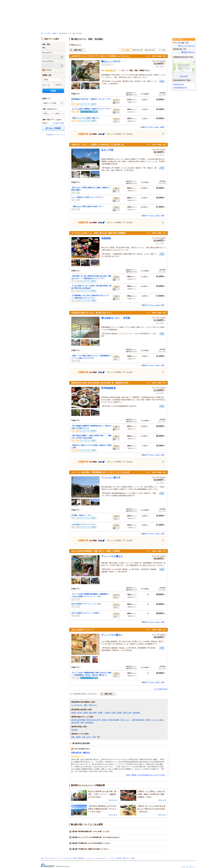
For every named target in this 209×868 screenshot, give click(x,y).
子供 (57, 85)
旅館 (86, 705)
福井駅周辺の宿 (179, 84)
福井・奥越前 (76, 737)
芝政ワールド (125, 720)
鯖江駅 (80, 713)
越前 (99, 737)
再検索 (53, 91)
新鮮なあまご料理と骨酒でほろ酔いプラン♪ (88, 207)
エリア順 (162, 50)
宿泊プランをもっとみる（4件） (154, 455)
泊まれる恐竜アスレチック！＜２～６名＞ (87, 604)
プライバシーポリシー (188, 867)
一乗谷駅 (107, 713)
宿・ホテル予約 (46, 33)
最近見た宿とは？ (189, 52)
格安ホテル (93, 705)
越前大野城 (75, 723)
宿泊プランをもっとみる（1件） (154, 365)
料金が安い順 (137, 50)
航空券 (119, 858)
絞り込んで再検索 (53, 128)
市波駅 (114, 713)
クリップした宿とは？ (188, 46)
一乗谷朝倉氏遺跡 (137, 720)
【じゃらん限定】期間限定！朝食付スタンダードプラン (91, 109)
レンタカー (112, 858)
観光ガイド (126, 858)
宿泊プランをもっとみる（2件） (154, 534)
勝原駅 (120, 713)
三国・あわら (87, 737)
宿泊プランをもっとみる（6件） (154, 305)
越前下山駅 (127, 713)
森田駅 (100, 713)
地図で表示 (78, 50)
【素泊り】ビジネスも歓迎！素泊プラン (86, 118)
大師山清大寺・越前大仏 (80, 753)
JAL (100, 858)
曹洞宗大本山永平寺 (94, 720)
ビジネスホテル (77, 705)
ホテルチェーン (55, 858)
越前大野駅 (93, 713)
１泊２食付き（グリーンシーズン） (84, 525)
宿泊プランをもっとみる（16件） (153, 127)
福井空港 (75, 730)
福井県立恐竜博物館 (79, 720)
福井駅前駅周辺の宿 (180, 88)
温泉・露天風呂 (79, 858)
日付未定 (47, 70)
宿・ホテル (45, 858)
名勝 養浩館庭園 (87, 723)
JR (98, 858)
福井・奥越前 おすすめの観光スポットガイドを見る (146, 775)
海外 (133, 858)
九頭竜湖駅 (136, 713)
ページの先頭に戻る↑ (161, 689)
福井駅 (74, 713)
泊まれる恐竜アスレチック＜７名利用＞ (86, 613)
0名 (60, 85)
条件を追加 (60, 123)
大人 (44, 85)
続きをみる (113, 800)
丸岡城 (147, 720)
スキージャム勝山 (157, 720)
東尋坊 (105, 720)
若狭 (94, 737)
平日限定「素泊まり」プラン (82, 515)
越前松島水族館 (114, 720)
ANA (103, 858)
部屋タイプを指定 (50, 103)
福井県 (55, 33)
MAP (162, 81)
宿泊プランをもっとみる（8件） (154, 216)
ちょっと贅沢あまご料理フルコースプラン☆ (87, 197)
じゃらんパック (90, 858)
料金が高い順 (150, 50)
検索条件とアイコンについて (57, 135)
